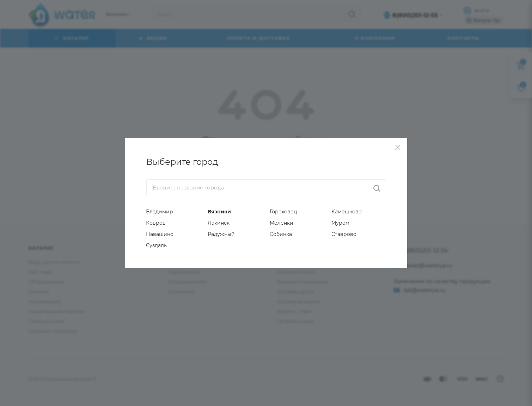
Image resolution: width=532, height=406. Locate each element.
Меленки (282, 223)
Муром (340, 223)
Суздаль (156, 245)
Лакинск (219, 223)
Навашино (160, 234)
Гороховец (283, 212)
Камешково (347, 212)
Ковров (156, 223)
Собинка (281, 234)
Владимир (160, 212)
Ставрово (344, 234)
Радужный (221, 234)
